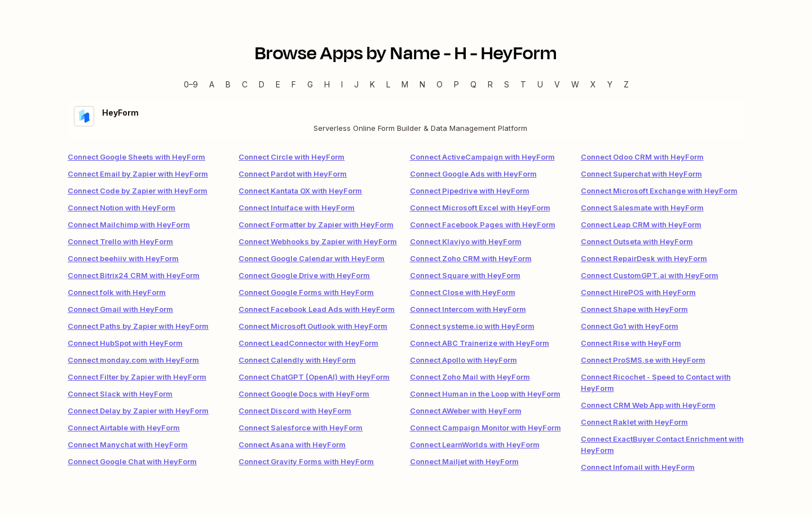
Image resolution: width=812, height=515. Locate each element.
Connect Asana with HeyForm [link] (292, 444)
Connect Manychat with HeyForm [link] (128, 444)
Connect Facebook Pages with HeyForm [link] (483, 225)
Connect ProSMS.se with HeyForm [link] (643, 360)
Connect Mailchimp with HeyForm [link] (129, 225)
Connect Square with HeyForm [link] (465, 275)
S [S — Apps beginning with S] (507, 84)
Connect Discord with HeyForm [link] (295, 411)
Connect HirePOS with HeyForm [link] (638, 292)
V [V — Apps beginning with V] (557, 84)
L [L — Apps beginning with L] (388, 84)
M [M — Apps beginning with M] (405, 84)
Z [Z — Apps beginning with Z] (626, 84)
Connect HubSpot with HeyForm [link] (125, 343)
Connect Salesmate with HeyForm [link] (642, 208)
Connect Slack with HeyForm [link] (120, 394)
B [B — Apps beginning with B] (228, 84)
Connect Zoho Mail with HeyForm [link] (470, 377)
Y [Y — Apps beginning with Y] (610, 84)
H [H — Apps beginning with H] (327, 84)
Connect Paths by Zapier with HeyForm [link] (138, 326)
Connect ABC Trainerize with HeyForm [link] (480, 343)
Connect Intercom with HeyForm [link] (468, 309)
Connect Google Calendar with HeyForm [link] (312, 258)
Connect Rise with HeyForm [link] (631, 343)
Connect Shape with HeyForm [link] (634, 309)
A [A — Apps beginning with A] (212, 84)
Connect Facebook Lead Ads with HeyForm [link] (317, 309)
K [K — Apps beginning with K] (372, 84)
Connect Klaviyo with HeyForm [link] (466, 241)
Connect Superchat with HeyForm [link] (641, 174)
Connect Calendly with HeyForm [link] (297, 360)
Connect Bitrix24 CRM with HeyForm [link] (134, 275)
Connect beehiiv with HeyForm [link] (123, 258)
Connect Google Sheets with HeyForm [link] (136, 157)
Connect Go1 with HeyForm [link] (630, 326)
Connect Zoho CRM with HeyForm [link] (471, 258)
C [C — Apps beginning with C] (245, 84)
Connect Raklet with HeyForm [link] (634, 422)
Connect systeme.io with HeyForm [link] (472, 326)
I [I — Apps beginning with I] (342, 84)
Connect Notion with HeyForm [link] (122, 208)
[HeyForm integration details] (406, 120)
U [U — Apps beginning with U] (540, 84)
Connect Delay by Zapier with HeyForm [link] (138, 411)
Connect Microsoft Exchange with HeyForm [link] (659, 191)
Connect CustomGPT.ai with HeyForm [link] (650, 275)
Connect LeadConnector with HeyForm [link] (308, 343)
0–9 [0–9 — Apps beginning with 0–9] (191, 84)
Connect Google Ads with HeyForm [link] (473, 174)
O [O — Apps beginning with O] (440, 84)
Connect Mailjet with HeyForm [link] (464, 461)
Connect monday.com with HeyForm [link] (133, 360)
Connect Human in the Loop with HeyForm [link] (485, 394)
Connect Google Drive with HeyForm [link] (304, 275)
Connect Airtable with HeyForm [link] (124, 428)
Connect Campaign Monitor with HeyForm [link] (486, 428)
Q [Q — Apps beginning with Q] (473, 84)
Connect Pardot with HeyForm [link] (293, 174)
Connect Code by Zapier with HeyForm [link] (138, 191)
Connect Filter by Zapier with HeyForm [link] (137, 377)
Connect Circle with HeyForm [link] (292, 157)
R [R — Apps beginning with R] (490, 84)
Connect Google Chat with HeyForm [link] (132, 461)
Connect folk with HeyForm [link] (117, 292)
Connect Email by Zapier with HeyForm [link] (138, 174)
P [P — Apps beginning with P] (456, 84)
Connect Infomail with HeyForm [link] (638, 467)
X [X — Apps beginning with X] (593, 84)
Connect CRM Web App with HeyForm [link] (648, 405)
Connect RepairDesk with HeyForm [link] (644, 258)
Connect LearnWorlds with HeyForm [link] (475, 444)
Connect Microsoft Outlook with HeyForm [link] (313, 326)
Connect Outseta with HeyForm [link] (637, 241)
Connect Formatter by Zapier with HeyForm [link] (316, 225)
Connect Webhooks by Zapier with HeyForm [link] (318, 241)
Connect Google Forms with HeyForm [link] (306, 292)
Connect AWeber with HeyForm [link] (466, 411)
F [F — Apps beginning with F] (294, 84)
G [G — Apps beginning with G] (310, 84)
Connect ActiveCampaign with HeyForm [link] (482, 157)
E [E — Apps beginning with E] (278, 84)
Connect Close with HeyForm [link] (463, 292)
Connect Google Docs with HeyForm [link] (304, 394)
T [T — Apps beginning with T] (523, 84)
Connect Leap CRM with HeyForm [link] (641, 225)
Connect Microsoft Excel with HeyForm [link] (480, 208)
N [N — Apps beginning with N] (422, 84)
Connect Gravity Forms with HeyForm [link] (306, 461)
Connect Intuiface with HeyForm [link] (297, 208)
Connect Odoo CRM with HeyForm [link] (642, 157)
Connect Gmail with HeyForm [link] (120, 309)
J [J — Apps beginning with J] (356, 84)
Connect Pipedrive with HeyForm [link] (470, 191)
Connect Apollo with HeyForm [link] (464, 360)
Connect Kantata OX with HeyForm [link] (300, 191)
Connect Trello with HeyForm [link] (120, 241)
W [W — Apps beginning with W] (575, 84)
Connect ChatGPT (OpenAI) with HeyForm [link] (314, 377)
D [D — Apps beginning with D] (262, 84)
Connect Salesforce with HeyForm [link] (301, 428)
